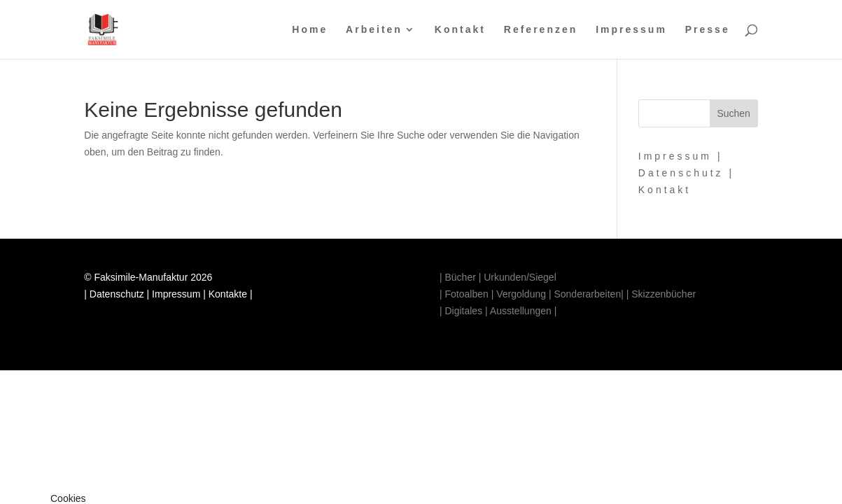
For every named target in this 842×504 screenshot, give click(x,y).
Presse (708, 30)
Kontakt (460, 30)
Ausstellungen (521, 311)
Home (310, 30)
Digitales (463, 311)
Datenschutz (681, 173)
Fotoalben (466, 294)
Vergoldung (521, 294)
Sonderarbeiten (587, 294)
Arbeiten (374, 30)
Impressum (631, 30)
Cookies (68, 498)
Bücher (460, 277)
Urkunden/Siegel (520, 277)
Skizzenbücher (662, 294)
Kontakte (228, 294)
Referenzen (541, 30)
